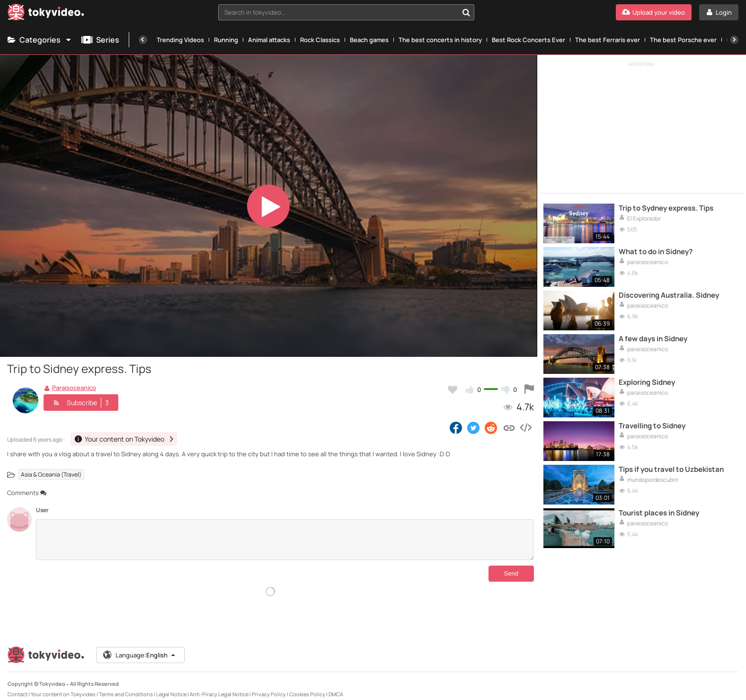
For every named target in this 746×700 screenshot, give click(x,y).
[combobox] (346, 12)
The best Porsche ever (683, 40)
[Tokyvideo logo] (46, 14)
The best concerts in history (440, 40)
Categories (40, 40)
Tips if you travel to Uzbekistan (671, 470)
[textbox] (338, 12)
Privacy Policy (269, 687)
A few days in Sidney (653, 339)
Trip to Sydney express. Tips (666, 208)
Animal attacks (269, 40)
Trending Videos (180, 40)
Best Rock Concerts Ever (528, 40)
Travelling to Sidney (652, 426)
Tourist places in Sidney (659, 513)
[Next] (734, 40)
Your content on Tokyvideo (63, 687)
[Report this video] (529, 390)
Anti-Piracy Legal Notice (219, 687)
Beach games (369, 40)
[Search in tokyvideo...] (466, 12)
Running (226, 40)
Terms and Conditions (126, 687)
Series (100, 40)
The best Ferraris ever (608, 40)
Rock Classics (320, 40)
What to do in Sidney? (656, 252)
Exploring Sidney (647, 382)
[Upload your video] (654, 12)
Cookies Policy (307, 687)
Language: (140, 647)
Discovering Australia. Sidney (669, 295)
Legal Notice (171, 687)
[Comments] (285, 540)
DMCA (336, 687)
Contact (18, 687)
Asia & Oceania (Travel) (51, 474)
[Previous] (143, 40)
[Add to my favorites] (453, 390)
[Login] (719, 12)
